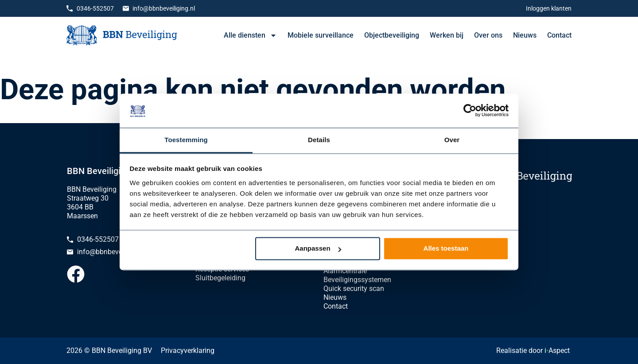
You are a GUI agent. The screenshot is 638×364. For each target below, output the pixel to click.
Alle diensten (250, 35)
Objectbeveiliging (392, 35)
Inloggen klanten (549, 8)
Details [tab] (319, 140)
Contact (559, 35)
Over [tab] (452, 140)
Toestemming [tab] (186, 140)
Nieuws (525, 35)
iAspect (557, 350)
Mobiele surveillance (321, 35)
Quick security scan (354, 288)
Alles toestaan (446, 249)
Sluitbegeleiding (220, 278)
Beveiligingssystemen (357, 280)
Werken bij (447, 35)
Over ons (488, 35)
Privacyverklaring (188, 350)
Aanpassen (318, 249)
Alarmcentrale (345, 271)
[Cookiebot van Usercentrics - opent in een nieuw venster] (470, 111)
